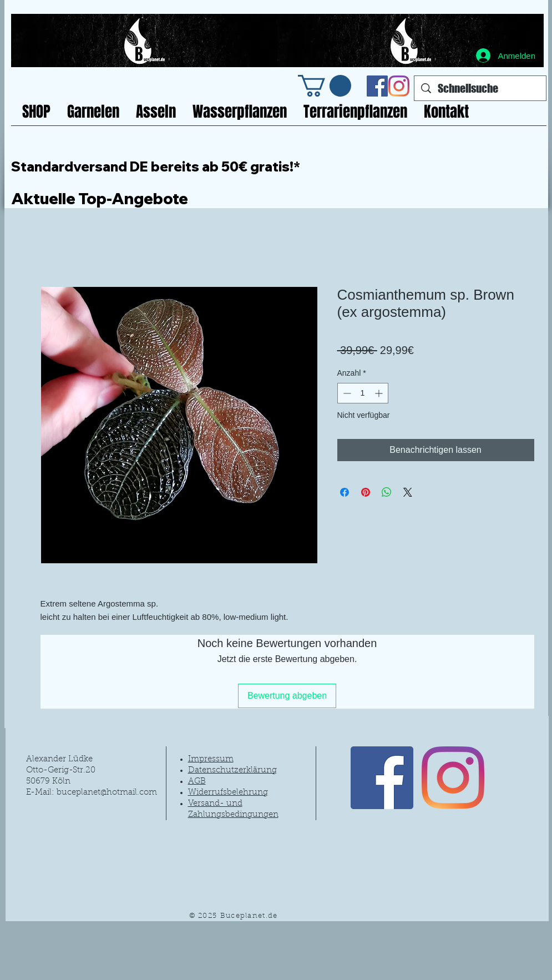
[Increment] (380, 393)
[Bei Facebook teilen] (345, 492)
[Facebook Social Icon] (377, 86)
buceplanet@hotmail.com (107, 793)
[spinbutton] (363, 393)
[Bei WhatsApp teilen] (387, 492)
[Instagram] (399, 86)
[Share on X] (408, 492)
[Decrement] (346, 393)
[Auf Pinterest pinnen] (366, 492)
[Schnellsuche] (480, 88)
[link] (325, 86)
